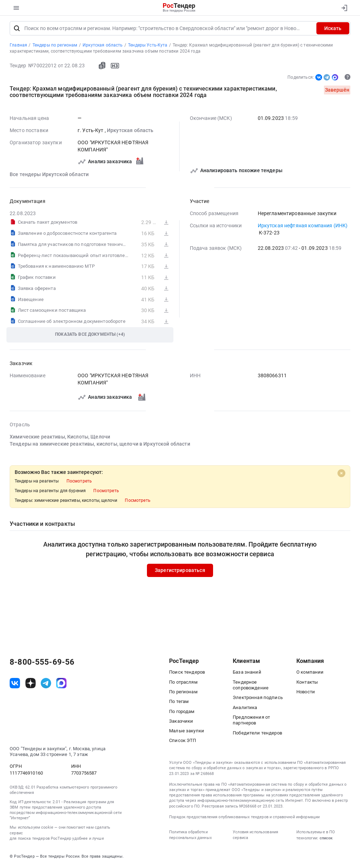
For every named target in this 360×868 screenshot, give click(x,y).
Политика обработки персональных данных (190, 836)
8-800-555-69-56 (42, 663)
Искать (333, 29)
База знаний (247, 673)
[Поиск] (17, 29)
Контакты (307, 683)
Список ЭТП (183, 741)
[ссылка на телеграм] (46, 684)
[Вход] (343, 8)
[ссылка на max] (61, 684)
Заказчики (181, 722)
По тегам (179, 702)
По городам (182, 712)
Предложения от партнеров (251, 721)
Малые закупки (187, 732)
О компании (310, 673)
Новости (306, 693)
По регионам (183, 693)
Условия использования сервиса (255, 836)
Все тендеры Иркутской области (49, 175)
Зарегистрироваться (180, 571)
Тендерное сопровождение (251, 686)
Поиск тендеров (187, 673)
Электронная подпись (258, 699)
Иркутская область (130, 131)
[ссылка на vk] (15, 684)
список (326, 839)
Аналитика (245, 709)
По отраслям (183, 683)
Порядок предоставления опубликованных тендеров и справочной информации (244, 818)
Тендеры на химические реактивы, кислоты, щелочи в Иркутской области (100, 445)
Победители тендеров (257, 734)
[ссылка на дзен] (31, 684)
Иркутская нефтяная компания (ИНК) (303, 227)
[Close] (341, 475)
